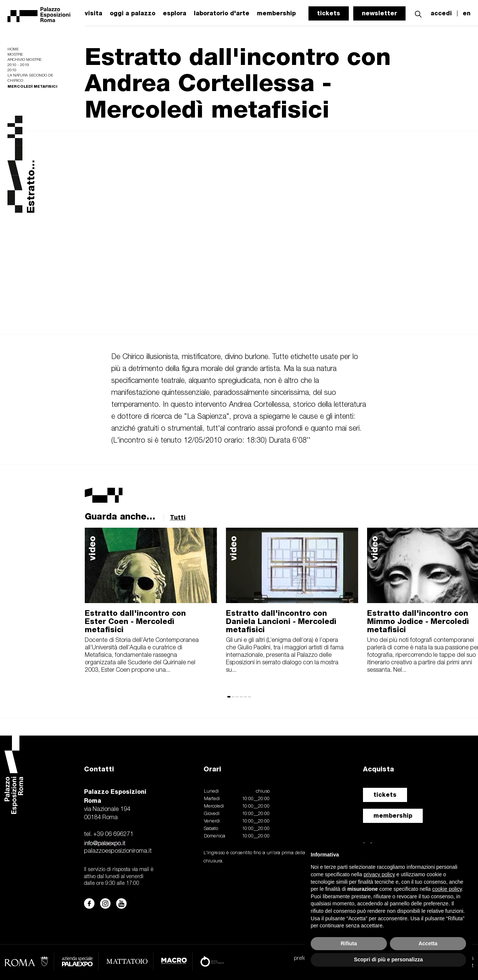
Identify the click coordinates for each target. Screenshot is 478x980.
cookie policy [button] (447, 889)
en (467, 13)
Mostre (15, 55)
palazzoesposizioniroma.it (118, 851)
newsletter (379, 13)
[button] (418, 13)
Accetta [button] (428, 943)
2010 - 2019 (18, 65)
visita (94, 13)
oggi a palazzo (133, 13)
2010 (12, 70)
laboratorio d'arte (222, 13)
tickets (329, 13)
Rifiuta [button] (349, 943)
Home (13, 49)
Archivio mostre (24, 60)
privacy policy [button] (379, 874)
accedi (441, 13)
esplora (175, 13)
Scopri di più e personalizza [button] (388, 959)
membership (393, 816)
